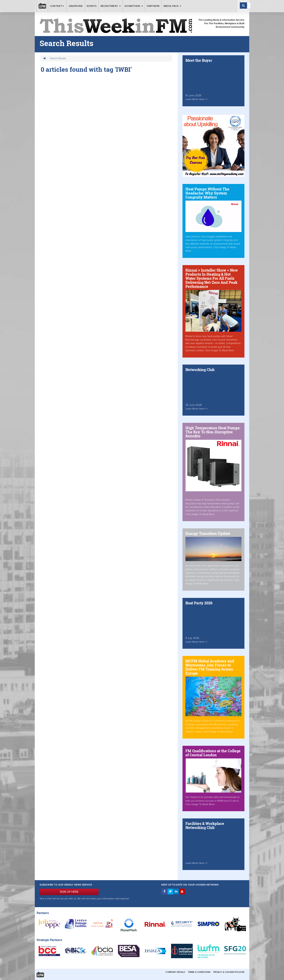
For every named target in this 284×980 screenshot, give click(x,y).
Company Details (175, 972)
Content (58, 6)
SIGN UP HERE (69, 892)
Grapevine (76, 6)
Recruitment (111, 6)
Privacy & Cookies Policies (229, 972)
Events (92, 6)
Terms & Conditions (199, 972)
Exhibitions (134, 6)
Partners (153, 6)
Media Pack (173, 6)
